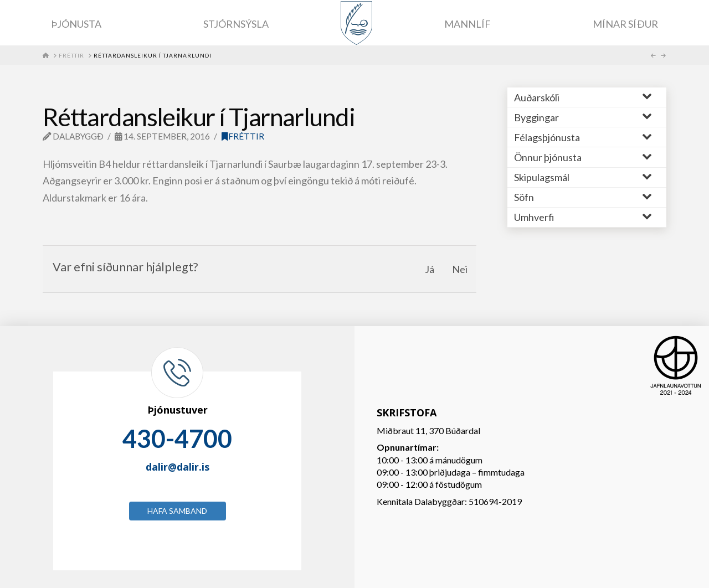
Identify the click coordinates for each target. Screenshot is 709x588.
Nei (460, 269)
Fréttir (243, 136)
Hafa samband (177, 511)
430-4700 (177, 439)
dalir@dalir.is (178, 467)
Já (430, 269)
